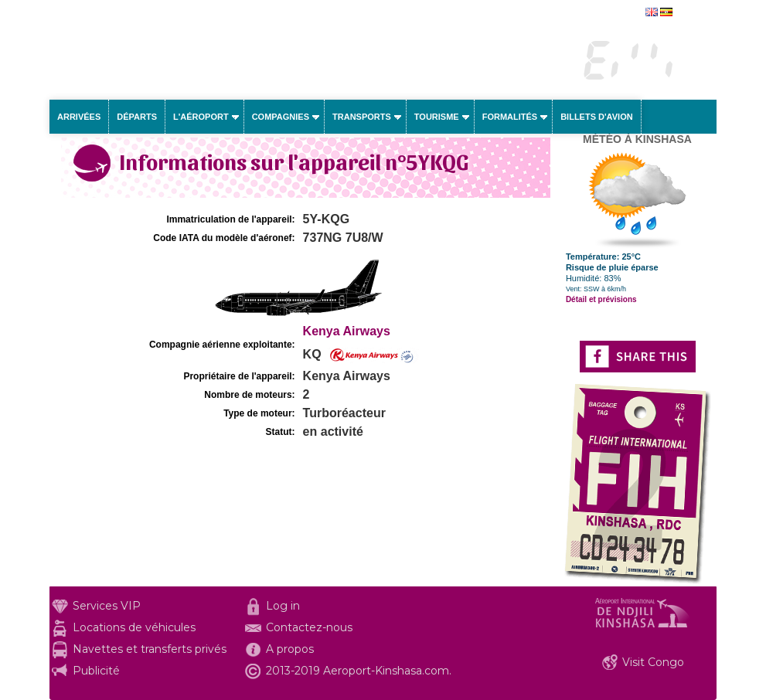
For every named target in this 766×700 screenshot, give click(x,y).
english (690, 13)
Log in (283, 606)
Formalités (510, 117)
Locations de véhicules (134, 627)
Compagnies (281, 117)
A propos (290, 649)
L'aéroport (201, 117)
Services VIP (107, 606)
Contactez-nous (309, 627)
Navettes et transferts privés (150, 649)
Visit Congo (653, 662)
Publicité (96, 671)
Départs (137, 117)
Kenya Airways (347, 331)
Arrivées (79, 117)
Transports (362, 117)
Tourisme (437, 117)
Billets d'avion (596, 117)
